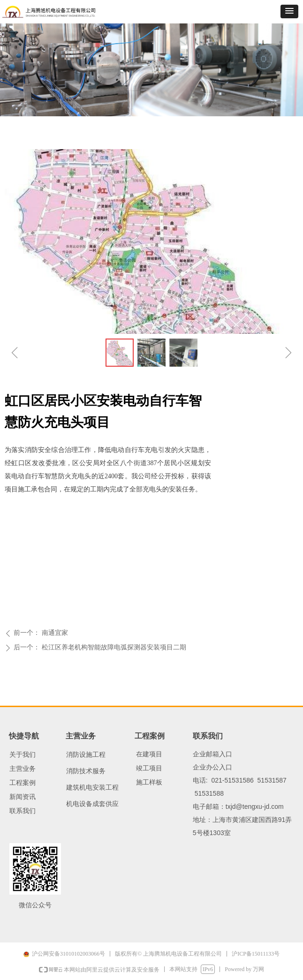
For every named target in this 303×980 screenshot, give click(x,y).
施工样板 (149, 782)
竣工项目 (149, 768)
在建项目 (149, 754)
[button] (289, 11)
